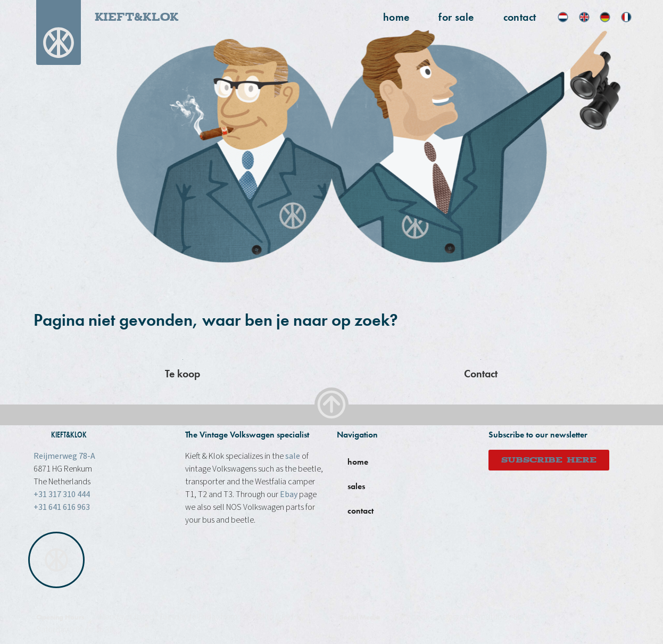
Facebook (412, 617)
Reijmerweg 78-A (64, 456)
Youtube (492, 617)
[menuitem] (563, 17)
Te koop (183, 374)
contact (360, 511)
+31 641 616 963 (62, 507)
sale (293, 456)
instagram (454, 617)
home (396, 17)
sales (356, 486)
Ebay (289, 494)
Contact (520, 17)
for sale (456, 17)
